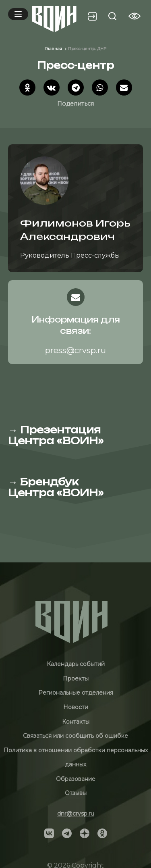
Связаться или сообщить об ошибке (75, 736)
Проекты (76, 679)
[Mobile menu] (18, 14)
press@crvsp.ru (75, 350)
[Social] (49, 833)
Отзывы (76, 793)
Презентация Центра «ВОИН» (56, 435)
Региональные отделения (76, 693)
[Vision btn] (134, 16)
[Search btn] (112, 16)
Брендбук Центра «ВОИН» (56, 487)
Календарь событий (76, 664)
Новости (76, 707)
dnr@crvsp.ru (76, 814)
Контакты (76, 722)
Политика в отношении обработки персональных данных (76, 758)
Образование (76, 779)
